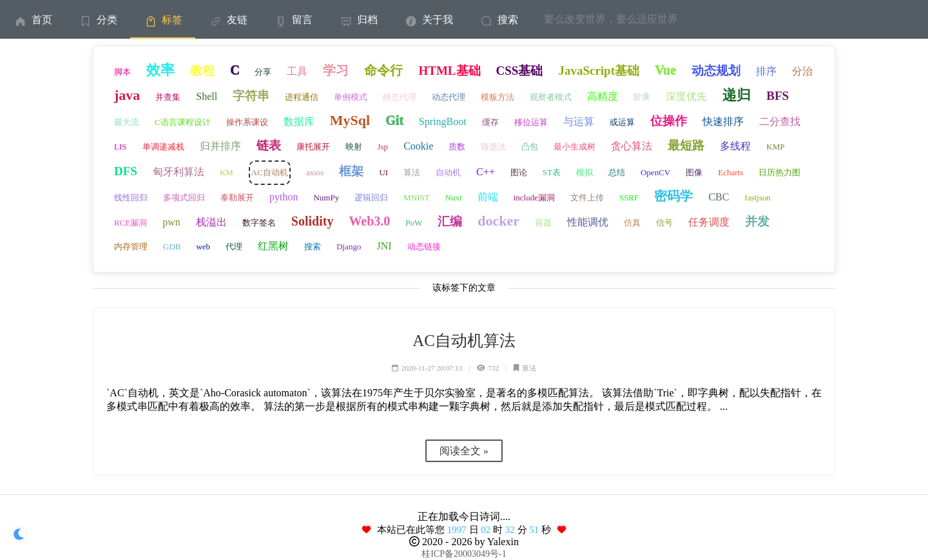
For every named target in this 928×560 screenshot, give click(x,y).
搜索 (498, 20)
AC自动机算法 (464, 341)
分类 (98, 20)
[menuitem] (33, 19)
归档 (358, 20)
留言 (293, 20)
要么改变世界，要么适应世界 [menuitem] (611, 19)
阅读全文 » (464, 451)
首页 (33, 20)
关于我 (428, 20)
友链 (228, 20)
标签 (163, 20)
